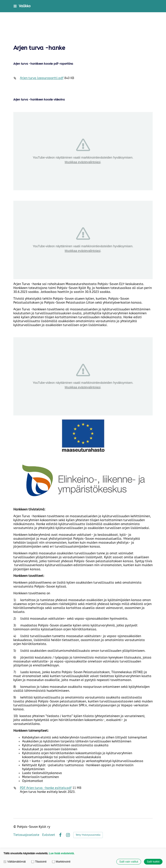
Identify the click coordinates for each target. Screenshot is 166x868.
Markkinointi (61, 862)
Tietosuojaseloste (26, 835)
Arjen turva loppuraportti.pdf (42, 78)
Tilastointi (39, 862)
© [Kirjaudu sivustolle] (15, 827)
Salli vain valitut (129, 862)
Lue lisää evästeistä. (62, 853)
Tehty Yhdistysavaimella (88, 835)
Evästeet (49, 835)
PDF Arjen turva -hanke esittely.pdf (46, 788)
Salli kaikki (153, 862)
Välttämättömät (15, 862)
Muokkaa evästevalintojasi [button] (83, 162)
